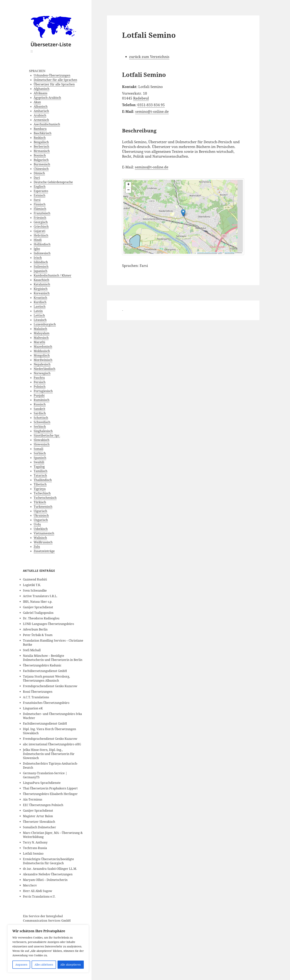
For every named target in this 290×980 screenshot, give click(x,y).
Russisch (40, 404)
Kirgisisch (41, 289)
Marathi (39, 342)
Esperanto (41, 191)
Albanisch (41, 107)
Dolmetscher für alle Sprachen (55, 80)
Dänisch (39, 173)
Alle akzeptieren (71, 965)
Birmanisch (42, 151)
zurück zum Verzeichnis (149, 57)
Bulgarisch (41, 160)
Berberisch (41, 147)
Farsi (37, 200)
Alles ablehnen (44, 965)
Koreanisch (42, 293)
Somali (38, 449)
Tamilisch (41, 471)
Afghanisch (42, 89)
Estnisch (39, 195)
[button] (207, 210)
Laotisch (40, 307)
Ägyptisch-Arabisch (47, 98)
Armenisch (41, 120)
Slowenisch (42, 444)
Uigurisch (40, 511)
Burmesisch (42, 164)
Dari (37, 178)
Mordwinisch (43, 360)
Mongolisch (42, 355)
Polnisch (40, 387)
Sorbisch (40, 453)
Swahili (39, 462)
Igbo (37, 249)
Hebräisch (41, 235)
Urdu (37, 524)
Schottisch (41, 418)
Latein (38, 311)
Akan (37, 102)
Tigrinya (40, 489)
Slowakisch (42, 440)
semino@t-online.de (152, 112)
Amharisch (41, 111)
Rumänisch (42, 400)
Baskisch (40, 138)
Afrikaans (41, 93)
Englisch (40, 187)
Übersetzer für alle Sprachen (54, 84)
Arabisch (40, 115)
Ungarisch (41, 520)
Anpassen (21, 965)
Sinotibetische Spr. (47, 435)
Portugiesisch (43, 391)
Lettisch (39, 315)
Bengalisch (41, 142)
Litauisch (40, 320)
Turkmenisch (43, 507)
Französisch (42, 213)
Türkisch (40, 502)
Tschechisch (42, 493)
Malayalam (42, 333)
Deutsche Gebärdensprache (53, 182)
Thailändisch (43, 480)
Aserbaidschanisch (47, 124)
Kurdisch (40, 302)
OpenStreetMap (229, 253)
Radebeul (141, 98)
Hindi (38, 240)
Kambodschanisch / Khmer (53, 275)
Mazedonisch (43, 347)
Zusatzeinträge (44, 551)
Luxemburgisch (45, 324)
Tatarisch (40, 475)
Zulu (37, 547)
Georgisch (41, 222)
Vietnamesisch (44, 533)
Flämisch (40, 209)
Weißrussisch (43, 542)
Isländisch (41, 262)
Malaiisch (40, 329)
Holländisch (42, 244)
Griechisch (41, 227)
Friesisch (40, 218)
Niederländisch (44, 369)
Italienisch (41, 267)
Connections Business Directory (207, 253)
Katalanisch (42, 284)
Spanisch (40, 458)
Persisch (40, 382)
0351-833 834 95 (151, 105)
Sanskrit (39, 409)
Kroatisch (40, 298)
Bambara (40, 129)
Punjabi (39, 395)
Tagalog (39, 467)
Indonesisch (42, 253)
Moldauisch (42, 351)
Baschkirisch (43, 133)
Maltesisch (41, 338)
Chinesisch (41, 169)
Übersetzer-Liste (51, 44)
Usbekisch (41, 529)
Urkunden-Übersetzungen (52, 75)
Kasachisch (41, 280)
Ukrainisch (41, 515)
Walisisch (40, 538)
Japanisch (41, 271)
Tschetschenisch (45, 498)
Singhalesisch (43, 431)
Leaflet (220, 253)
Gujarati (39, 231)
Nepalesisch (42, 364)
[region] (48, 949)
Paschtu (39, 378)
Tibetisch (40, 484)
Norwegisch (42, 373)
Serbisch (40, 427)
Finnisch (40, 204)
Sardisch (40, 413)
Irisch (38, 258)
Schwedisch (42, 422)
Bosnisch (40, 155)
